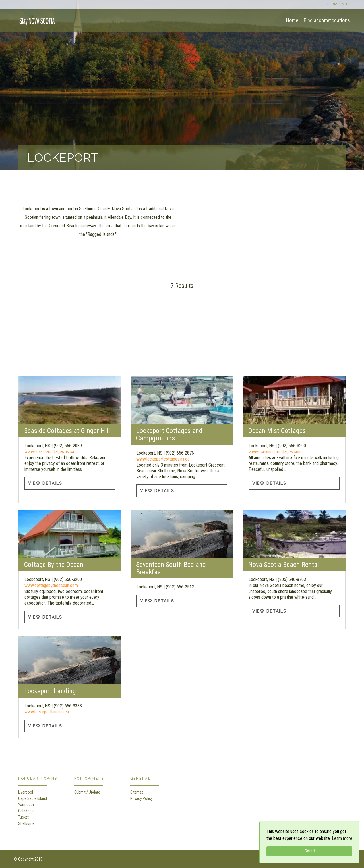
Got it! (310, 851)
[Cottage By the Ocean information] (70, 534)
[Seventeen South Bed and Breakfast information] (182, 534)
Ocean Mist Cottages (277, 431)
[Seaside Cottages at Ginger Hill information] (70, 400)
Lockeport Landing (50, 691)
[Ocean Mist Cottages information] (294, 400)
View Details (45, 483)
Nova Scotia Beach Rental (284, 565)
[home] (35, 20)
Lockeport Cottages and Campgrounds (169, 434)
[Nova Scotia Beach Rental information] (294, 534)
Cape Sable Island (33, 798)
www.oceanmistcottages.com (275, 452)
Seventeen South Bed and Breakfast (171, 568)
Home (292, 20)
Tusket (23, 817)
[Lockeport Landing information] (70, 660)
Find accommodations (327, 20)
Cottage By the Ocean (54, 565)
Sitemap (137, 792)
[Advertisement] (182, 336)
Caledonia (26, 811)
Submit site (338, 4)
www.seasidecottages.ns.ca (49, 452)
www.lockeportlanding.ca (47, 712)
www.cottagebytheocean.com (51, 585)
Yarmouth (26, 805)
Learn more (342, 838)
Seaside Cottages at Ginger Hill (67, 431)
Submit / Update (87, 792)
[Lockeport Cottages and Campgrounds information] (182, 400)
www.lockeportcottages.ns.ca (163, 459)
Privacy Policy (141, 798)
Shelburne (26, 823)
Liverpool (26, 792)
